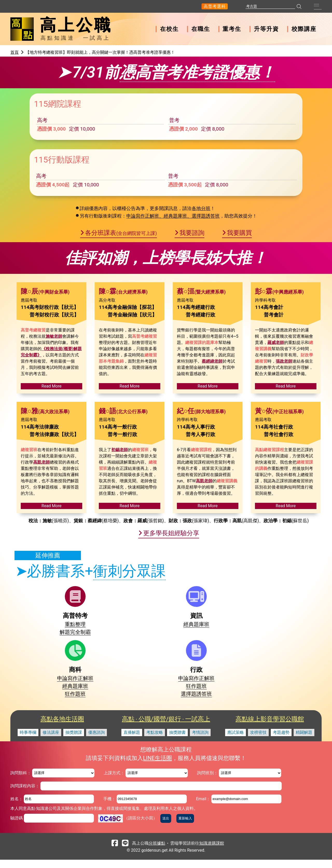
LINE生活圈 (157, 766)
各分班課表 (121, 299)
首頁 (15, 52)
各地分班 (201, 275)
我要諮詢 (192, 299)
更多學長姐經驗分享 (171, 599)
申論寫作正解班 (160, 690)
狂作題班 (160, 706)
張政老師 (284, 427)
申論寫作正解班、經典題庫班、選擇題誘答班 (173, 282)
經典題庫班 (112, 690)
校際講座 (304, 29)
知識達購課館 (212, 851)
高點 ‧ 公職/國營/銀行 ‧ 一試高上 (166, 727)
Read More (51, 452)
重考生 (232, 29)
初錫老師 (120, 516)
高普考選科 (215, 6)
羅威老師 (276, 409)
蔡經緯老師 (212, 427)
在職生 (201, 29)
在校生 (169, 29)
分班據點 (157, 851)
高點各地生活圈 (62, 727)
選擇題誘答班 (209, 706)
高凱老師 (41, 528)
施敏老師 (54, 402)
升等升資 (266, 29)
